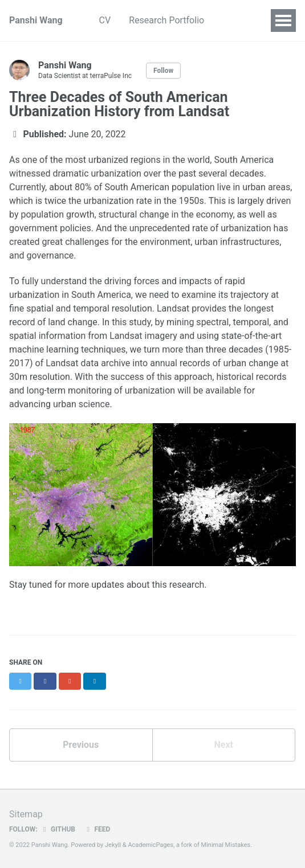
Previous (81, 745)
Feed (97, 829)
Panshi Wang (36, 20)
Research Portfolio (166, 20)
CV (105, 20)
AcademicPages (151, 845)
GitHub (58, 829)
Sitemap (26, 814)
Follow (163, 71)
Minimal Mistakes (226, 845)
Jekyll (113, 845)
